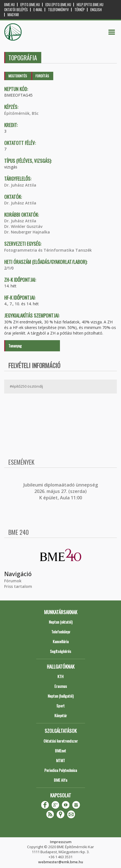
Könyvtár (61, 715)
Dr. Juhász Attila (20, 185)
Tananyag (15, 346)
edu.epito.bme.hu (58, 5)
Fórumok (13, 581)
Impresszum (61, 842)
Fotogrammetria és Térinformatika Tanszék (48, 250)
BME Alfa (60, 780)
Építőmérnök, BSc (21, 113)
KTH (60, 676)
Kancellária (61, 641)
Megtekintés (18, 76)
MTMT (60, 760)
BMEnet (60, 751)
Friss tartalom (18, 586)
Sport (60, 706)
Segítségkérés (60, 651)
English (96, 10)
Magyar (13, 15)
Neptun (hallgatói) (61, 696)
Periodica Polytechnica (61, 770)
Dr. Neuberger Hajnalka (27, 232)
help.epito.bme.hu (90, 5)
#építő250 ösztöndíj (26, 386)
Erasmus (61, 686)
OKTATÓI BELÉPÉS (16, 10)
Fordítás (42, 76)
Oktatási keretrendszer (61, 741)
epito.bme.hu (30, 5)
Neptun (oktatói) (61, 622)
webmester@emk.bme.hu (61, 862)
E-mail (38, 10)
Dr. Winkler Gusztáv (23, 226)
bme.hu (9, 5)
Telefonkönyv (58, 10)
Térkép (80, 10)
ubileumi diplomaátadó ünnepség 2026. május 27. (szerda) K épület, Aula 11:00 (61, 491)
